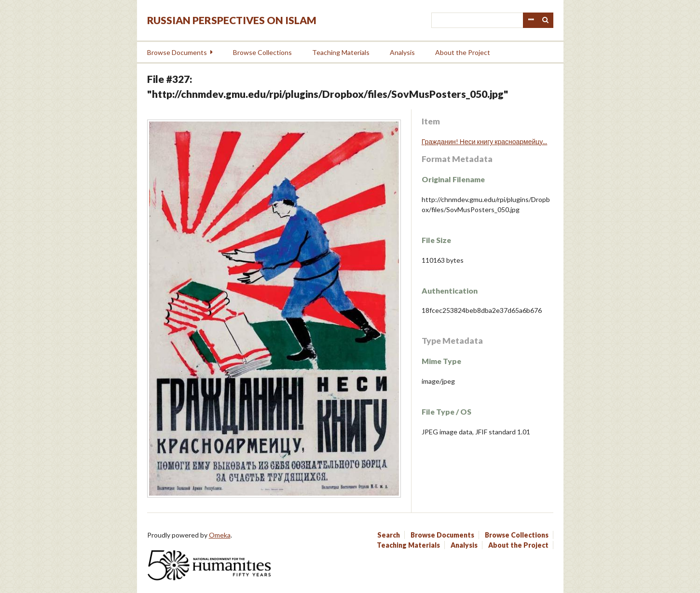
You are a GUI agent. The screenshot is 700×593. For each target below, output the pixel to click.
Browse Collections (262, 52)
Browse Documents (177, 52)
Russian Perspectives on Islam (232, 20)
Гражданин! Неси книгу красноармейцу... (485, 142)
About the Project (463, 52)
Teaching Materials (341, 52)
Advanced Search (531, 20)
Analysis (402, 52)
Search (546, 20)
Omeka (220, 535)
